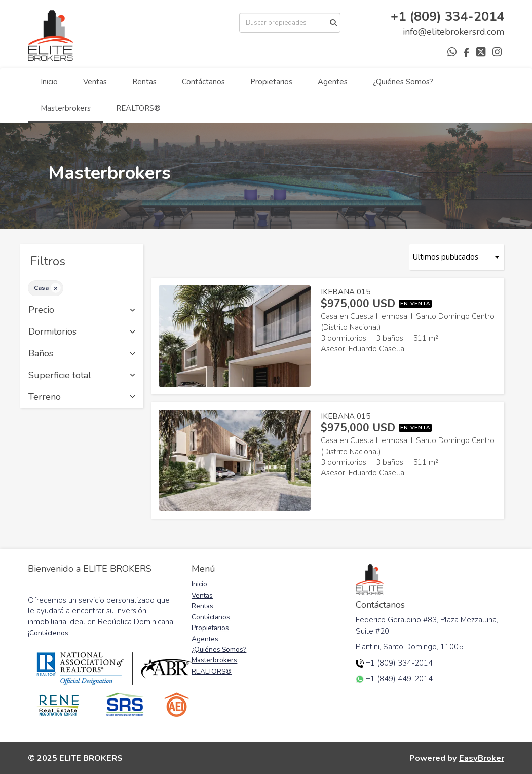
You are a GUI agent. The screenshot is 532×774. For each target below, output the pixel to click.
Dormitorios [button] (82, 332)
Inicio (49, 82)
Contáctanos (203, 82)
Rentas (144, 82)
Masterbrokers (66, 108)
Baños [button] (82, 354)
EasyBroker (482, 758)
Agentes (333, 82)
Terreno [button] (82, 397)
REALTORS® (138, 108)
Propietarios (271, 82)
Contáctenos (49, 633)
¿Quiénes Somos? (403, 82)
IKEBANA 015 (346, 292)
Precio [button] (82, 310)
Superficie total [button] (82, 376)
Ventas (95, 82)
